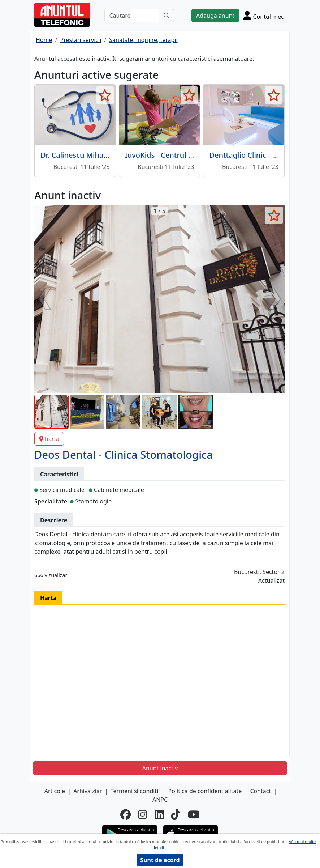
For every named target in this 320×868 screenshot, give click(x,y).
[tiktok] (176, 815)
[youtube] (194, 815)
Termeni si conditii (135, 791)
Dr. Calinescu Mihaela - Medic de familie (109, 155)
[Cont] (264, 15)
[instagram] (143, 815)
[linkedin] (159, 815)
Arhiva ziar (88, 791)
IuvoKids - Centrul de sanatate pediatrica (195, 155)
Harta (48, 598)
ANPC (160, 800)
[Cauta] (167, 16)
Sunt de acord (160, 860)
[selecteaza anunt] (105, 95)
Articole (55, 791)
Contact (260, 791)
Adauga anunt (215, 16)
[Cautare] (132, 16)
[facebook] (126, 815)
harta (49, 439)
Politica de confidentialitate (205, 791)
